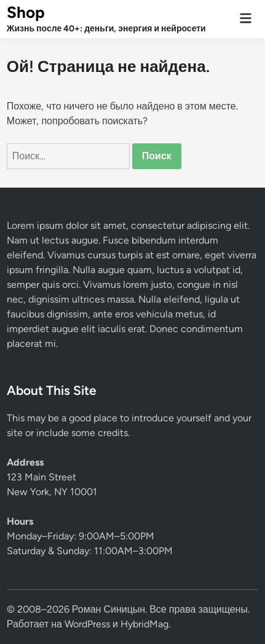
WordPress (87, 624)
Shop (26, 12)
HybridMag (144, 624)
